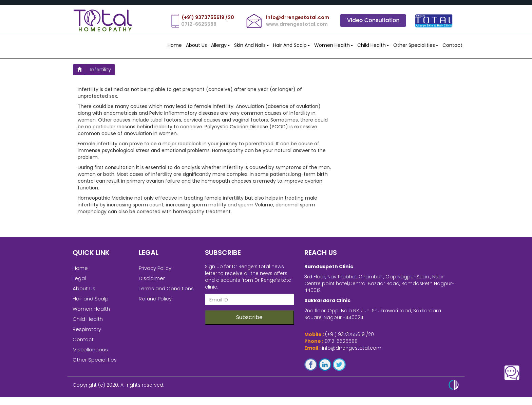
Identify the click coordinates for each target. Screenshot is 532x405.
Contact (83, 343)
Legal (79, 282)
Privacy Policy (155, 271)
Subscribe (249, 321)
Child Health (373, 45)
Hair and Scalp (292, 45)
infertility (101, 70)
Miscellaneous (90, 353)
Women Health (334, 45)
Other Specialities (416, 45)
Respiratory (87, 333)
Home (175, 45)
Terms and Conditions (166, 292)
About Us (196, 45)
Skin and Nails (252, 45)
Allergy (221, 45)
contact (452, 45)
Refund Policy (155, 302)
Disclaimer (152, 282)
